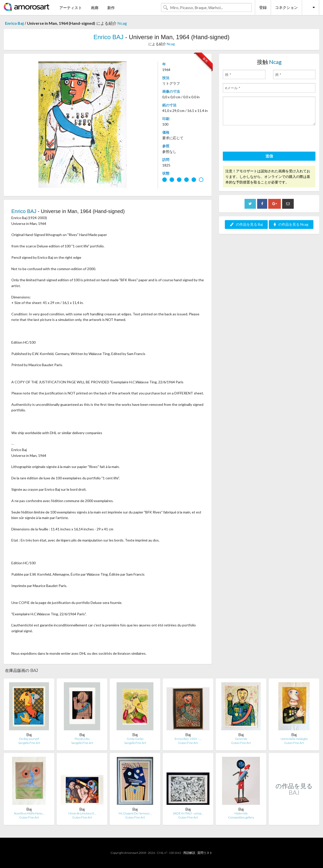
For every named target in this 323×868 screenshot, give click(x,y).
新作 (111, 8)
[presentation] (261, 139)
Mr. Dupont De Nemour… (135, 813)
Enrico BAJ (109, 37)
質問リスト (205, 853)
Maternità (241, 813)
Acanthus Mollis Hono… (29, 813)
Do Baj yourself (29, 739)
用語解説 (189, 853)
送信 (269, 156)
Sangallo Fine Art (29, 743)
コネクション (286, 7)
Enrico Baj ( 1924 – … (188, 739)
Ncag (122, 23)
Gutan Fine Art (188, 743)
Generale (241, 739)
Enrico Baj (14, 23)
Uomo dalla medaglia (294, 739)
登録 (263, 7)
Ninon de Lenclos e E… (82, 813)
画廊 (95, 8)
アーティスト (71, 8)
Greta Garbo (135, 739)
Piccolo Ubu (82, 739)
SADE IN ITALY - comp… (188, 813)
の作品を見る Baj (246, 224)
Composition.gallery (241, 817)
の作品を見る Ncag (291, 224)
